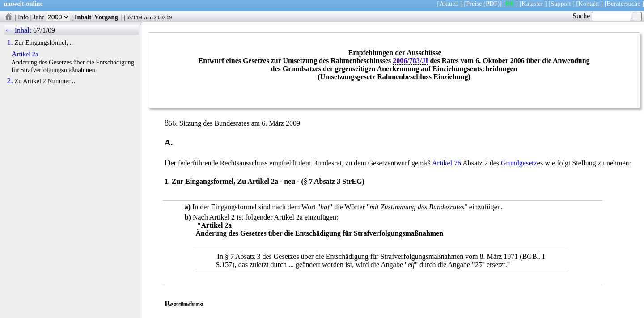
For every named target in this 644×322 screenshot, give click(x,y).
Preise (474, 4)
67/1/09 (134, 17)
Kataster (532, 4)
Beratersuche (624, 4)
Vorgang (106, 17)
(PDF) (491, 4)
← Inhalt (18, 30)
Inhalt (83, 17)
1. (10, 42)
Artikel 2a (25, 54)
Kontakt (589, 4)
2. (10, 81)
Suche (602, 16)
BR (510, 4)
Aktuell (449, 4)
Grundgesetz (519, 163)
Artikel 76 (447, 163)
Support (561, 4)
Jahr (52, 17)
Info (23, 17)
